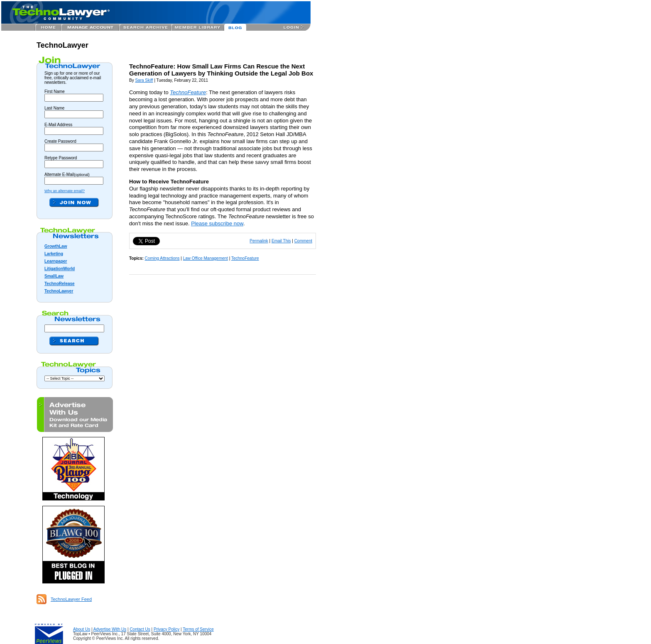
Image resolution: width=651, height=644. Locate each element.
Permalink (259, 241)
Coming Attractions (162, 258)
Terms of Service (198, 629)
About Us (82, 629)
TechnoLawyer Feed (71, 599)
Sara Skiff (144, 80)
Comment (303, 241)
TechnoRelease (60, 284)
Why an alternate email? (65, 191)
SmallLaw (54, 276)
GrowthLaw (56, 246)
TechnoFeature (245, 258)
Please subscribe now (217, 223)
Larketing (54, 254)
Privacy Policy (166, 629)
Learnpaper (56, 261)
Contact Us (140, 629)
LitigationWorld (60, 269)
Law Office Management (206, 258)
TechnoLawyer (62, 45)
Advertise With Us (110, 629)
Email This (281, 241)
